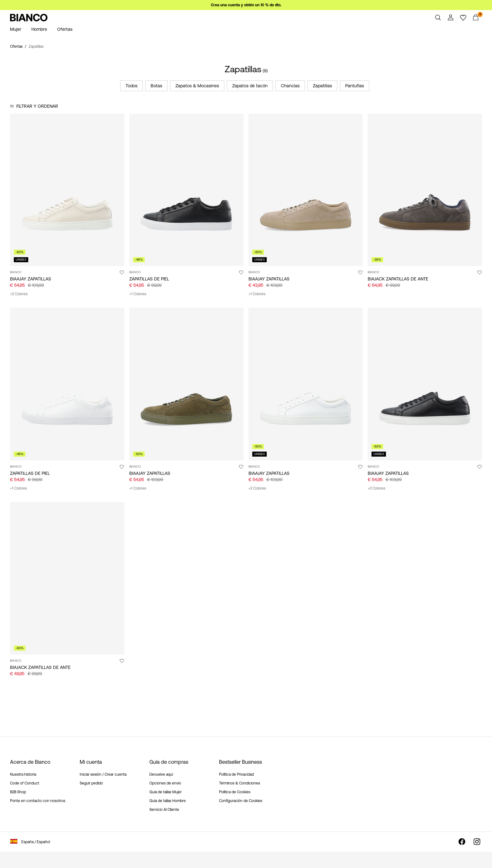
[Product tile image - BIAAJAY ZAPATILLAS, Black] (425, 384)
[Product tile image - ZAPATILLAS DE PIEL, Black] (186, 190)
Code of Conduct (25, 783)
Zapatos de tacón (250, 86)
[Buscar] (438, 18)
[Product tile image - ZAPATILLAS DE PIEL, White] (67, 384)
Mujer (16, 29)
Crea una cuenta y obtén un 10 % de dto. (246, 5)
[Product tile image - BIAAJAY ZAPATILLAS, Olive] (186, 384)
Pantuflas (355, 86)
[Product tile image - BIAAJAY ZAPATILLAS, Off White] (67, 190)
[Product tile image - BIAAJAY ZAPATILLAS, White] (306, 384)
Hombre (39, 29)
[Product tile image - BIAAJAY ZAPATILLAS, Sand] (306, 190)
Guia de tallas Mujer (166, 792)
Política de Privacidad (236, 774)
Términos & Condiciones (240, 783)
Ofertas (65, 29)
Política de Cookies (235, 792)
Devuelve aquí (161, 774)
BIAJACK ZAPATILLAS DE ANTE (398, 279)
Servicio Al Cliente (164, 810)
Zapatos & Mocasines (197, 86)
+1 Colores (138, 294)
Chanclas (290, 86)
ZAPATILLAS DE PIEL (149, 279)
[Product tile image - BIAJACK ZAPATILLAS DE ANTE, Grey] (67, 578)
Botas (156, 86)
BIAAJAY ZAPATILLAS (31, 279)
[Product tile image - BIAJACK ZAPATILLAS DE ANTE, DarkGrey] (425, 190)
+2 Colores (19, 294)
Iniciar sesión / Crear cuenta (103, 774)
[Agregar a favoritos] (122, 272)
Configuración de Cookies (241, 801)
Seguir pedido (91, 783)
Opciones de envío (165, 783)
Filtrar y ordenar (37, 106)
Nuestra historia (23, 774)
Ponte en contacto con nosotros (38, 801)
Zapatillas (322, 86)
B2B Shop (18, 792)
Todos (131, 86)
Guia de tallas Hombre (168, 801)
